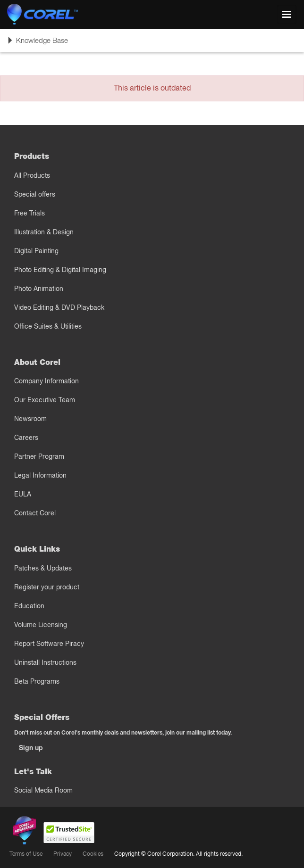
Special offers (35, 194)
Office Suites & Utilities (48, 326)
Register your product (47, 587)
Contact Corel (35, 513)
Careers (26, 438)
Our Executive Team (45, 400)
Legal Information (40, 475)
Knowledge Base (37, 43)
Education (29, 606)
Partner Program (39, 456)
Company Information (46, 381)
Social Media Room (43, 790)
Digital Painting (36, 251)
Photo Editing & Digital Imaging (60, 270)
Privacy (63, 854)
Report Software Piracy (49, 644)
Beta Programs (37, 681)
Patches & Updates (43, 568)
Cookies (93, 854)
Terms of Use (26, 854)
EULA (23, 494)
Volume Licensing (41, 625)
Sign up (31, 748)
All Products (32, 175)
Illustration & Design (44, 232)
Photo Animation (39, 289)
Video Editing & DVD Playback (59, 307)
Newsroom (30, 419)
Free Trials (30, 213)
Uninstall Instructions (45, 662)
